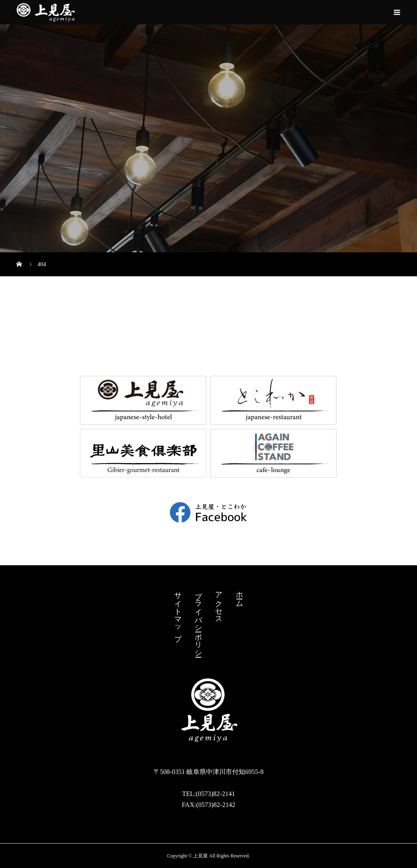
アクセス (219, 603)
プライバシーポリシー (198, 620)
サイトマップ (178, 612)
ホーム (239, 595)
